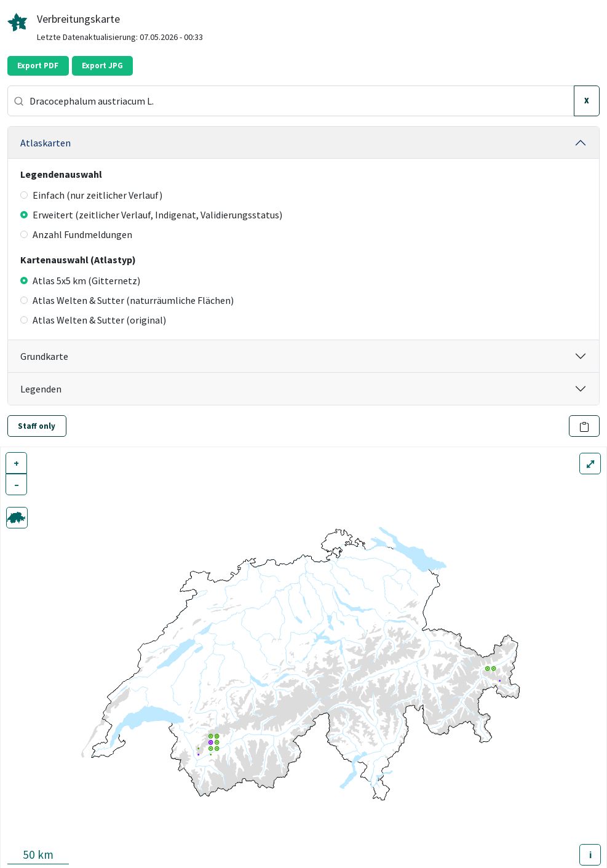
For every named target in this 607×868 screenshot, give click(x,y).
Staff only (37, 426)
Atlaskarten (46, 143)
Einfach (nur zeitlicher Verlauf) (91, 195)
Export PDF (38, 66)
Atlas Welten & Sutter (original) (93, 320)
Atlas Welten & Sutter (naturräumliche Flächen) (127, 300)
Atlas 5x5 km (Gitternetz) (80, 281)
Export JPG (102, 66)
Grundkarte (44, 356)
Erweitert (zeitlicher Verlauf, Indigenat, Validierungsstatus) (151, 215)
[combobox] (291, 101)
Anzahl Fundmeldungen (76, 234)
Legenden (41, 389)
